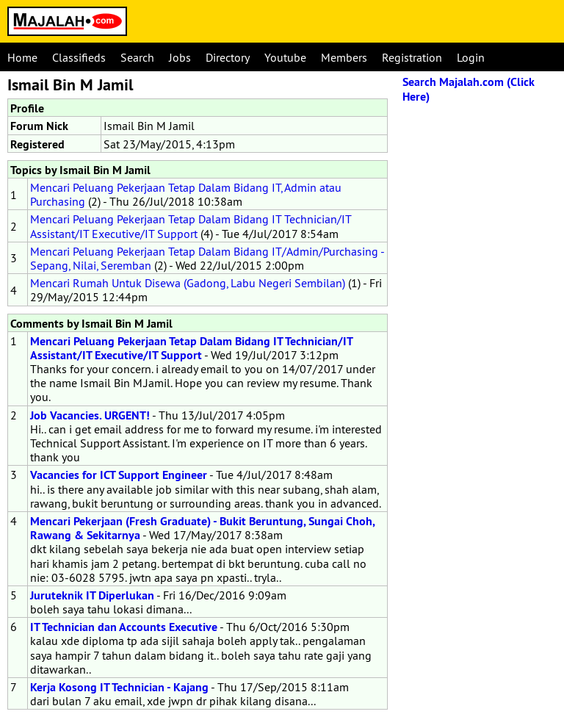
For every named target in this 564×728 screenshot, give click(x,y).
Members (344, 57)
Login (471, 57)
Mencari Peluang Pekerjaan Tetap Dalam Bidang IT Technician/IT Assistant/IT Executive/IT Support (191, 226)
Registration (412, 57)
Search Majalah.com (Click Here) (469, 89)
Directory (228, 57)
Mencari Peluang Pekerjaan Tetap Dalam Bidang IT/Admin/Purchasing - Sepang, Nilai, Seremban (207, 258)
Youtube (285, 57)
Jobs (180, 57)
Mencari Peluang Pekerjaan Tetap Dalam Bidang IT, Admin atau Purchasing (186, 194)
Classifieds (79, 57)
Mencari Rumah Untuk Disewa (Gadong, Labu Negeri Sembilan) (188, 283)
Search (137, 57)
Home (22, 57)
